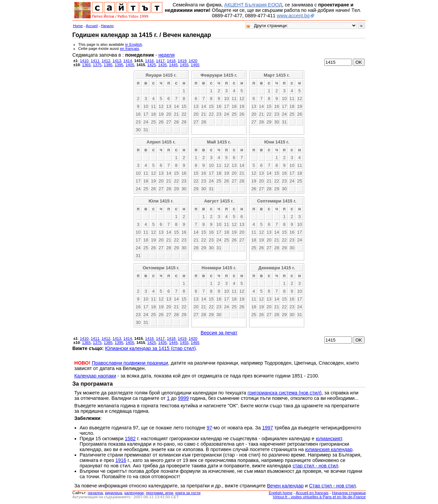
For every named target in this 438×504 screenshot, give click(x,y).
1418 (171, 61)
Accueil (92, 26)
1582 (130, 439)
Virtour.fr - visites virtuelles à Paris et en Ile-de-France (319, 497)
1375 (97, 65)
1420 (193, 61)
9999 (183, 398)
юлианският (329, 439)
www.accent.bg (293, 16)
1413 (117, 61)
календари (134, 493)
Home (78, 26)
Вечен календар (285, 486)
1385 (108, 65)
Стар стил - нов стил (332, 486)
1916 (121, 460)
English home (281, 493)
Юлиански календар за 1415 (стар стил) (150, 348)
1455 (184, 65)
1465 (195, 65)
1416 (149, 61)
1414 (128, 61)
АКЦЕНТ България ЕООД (253, 5)
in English (134, 44)
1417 (160, 61)
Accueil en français (312, 493)
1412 (106, 61)
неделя (166, 55)
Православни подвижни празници (130, 363)
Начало (107, 26)
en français (129, 49)
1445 (174, 65)
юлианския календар (329, 449)
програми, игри (160, 493)
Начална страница (349, 493)
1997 (268, 428)
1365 (87, 65)
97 (209, 428)
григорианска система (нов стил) (285, 393)
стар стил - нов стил (315, 466)
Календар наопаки (95, 376)
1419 (182, 61)
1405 (130, 65)
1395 (119, 65)
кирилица (113, 493)
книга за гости (188, 493)
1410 (84, 61)
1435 (163, 65)
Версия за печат (219, 333)
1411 (95, 61)
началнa (95, 493)
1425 (152, 65)
